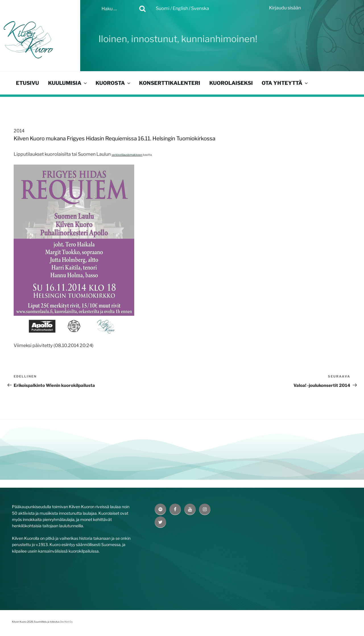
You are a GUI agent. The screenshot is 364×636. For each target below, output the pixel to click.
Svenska (200, 8)
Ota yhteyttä (285, 83)
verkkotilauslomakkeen (127, 155)
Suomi (163, 8)
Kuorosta (113, 83)
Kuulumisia (68, 83)
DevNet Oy (66, 622)
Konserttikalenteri (170, 83)
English (180, 8)
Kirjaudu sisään (285, 8)
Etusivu (27, 83)
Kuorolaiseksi (231, 83)
